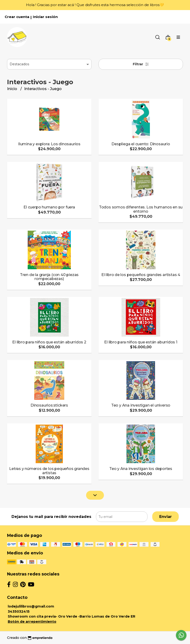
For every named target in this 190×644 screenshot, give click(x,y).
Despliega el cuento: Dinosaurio (141, 144)
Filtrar (141, 64)
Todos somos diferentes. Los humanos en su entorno (141, 209)
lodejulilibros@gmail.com (31, 606)
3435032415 (19, 611)
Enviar (165, 517)
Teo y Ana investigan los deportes (141, 469)
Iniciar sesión (45, 17)
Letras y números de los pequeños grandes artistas (49, 471)
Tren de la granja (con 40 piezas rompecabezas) (49, 277)
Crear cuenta (17, 17)
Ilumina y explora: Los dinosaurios (49, 144)
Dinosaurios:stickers (49, 405)
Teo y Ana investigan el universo (141, 405)
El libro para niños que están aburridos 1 (141, 342)
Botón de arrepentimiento (32, 622)
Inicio (13, 89)
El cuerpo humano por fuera (49, 207)
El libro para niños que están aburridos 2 (49, 342)
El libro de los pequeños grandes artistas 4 (141, 275)
